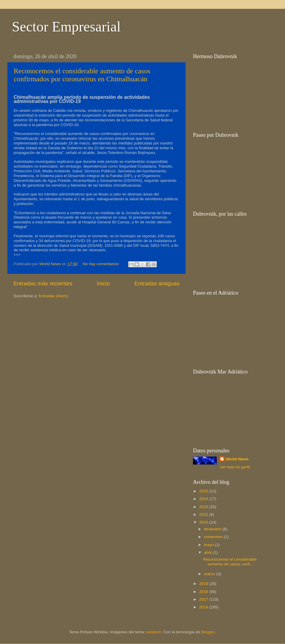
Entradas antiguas (157, 283)
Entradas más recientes (43, 283)
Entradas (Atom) (53, 296)
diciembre (213, 529)
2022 (204, 515)
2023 (204, 507)
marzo (210, 574)
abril (208, 552)
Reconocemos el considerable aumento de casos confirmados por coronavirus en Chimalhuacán (82, 75)
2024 (204, 499)
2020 (204, 522)
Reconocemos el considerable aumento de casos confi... (230, 562)
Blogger (208, 632)
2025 (204, 491)
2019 (204, 584)
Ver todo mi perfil (235, 467)
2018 (204, 592)
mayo (209, 545)
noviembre (214, 537)
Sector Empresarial (66, 27)
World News (237, 459)
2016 (204, 607)
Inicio (103, 283)
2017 (204, 599)
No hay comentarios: (102, 264)
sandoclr (153, 632)
